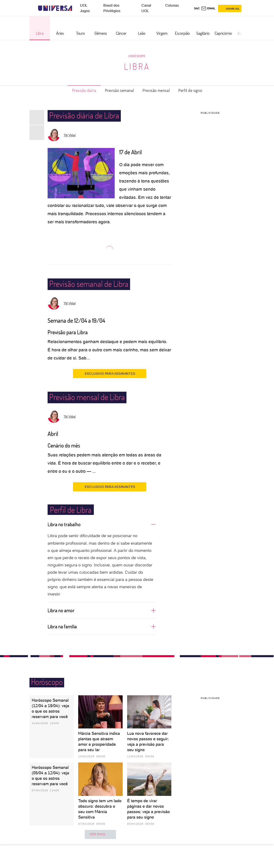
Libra (137, 66)
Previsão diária (84, 90)
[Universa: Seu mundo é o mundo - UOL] (55, 8)
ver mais (100, 834)
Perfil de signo (190, 90)
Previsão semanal (120, 90)
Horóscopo (137, 56)
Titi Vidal (69, 135)
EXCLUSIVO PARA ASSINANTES (110, 373)
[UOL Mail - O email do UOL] (208, 8)
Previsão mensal (156, 90)
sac (197, 8)
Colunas (172, 5)
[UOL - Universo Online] (76, 8)
